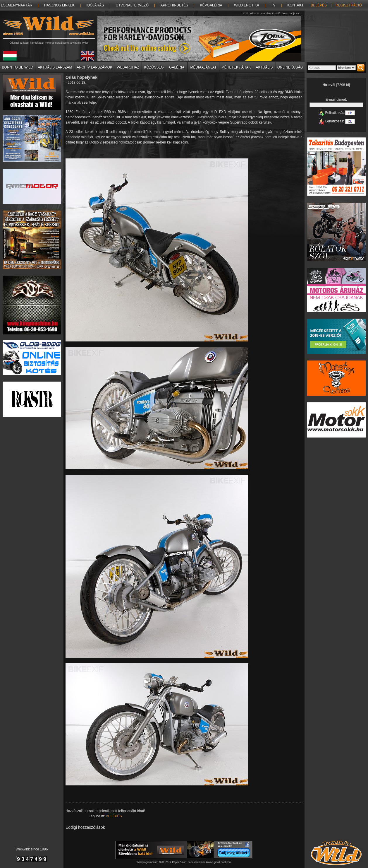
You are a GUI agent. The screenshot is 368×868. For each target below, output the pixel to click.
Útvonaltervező (132, 5)
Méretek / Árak (236, 67)
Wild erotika (247, 5)
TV (273, 5)
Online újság (290, 67)
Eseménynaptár (17, 5)
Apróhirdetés (174, 5)
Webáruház (128, 67)
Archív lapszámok (94, 67)
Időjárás (95, 5)
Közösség (154, 67)
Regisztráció (349, 5)
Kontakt (295, 5)
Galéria (177, 67)
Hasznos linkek (59, 5)
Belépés (319, 5)
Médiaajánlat (203, 67)
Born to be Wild (17, 67)
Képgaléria (211, 5)
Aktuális (264, 67)
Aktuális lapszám (55, 67)
